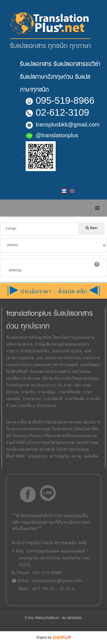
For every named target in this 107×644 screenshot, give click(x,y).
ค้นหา (92, 228)
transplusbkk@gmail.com (63, 124)
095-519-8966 (60, 100)
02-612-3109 (57, 112)
